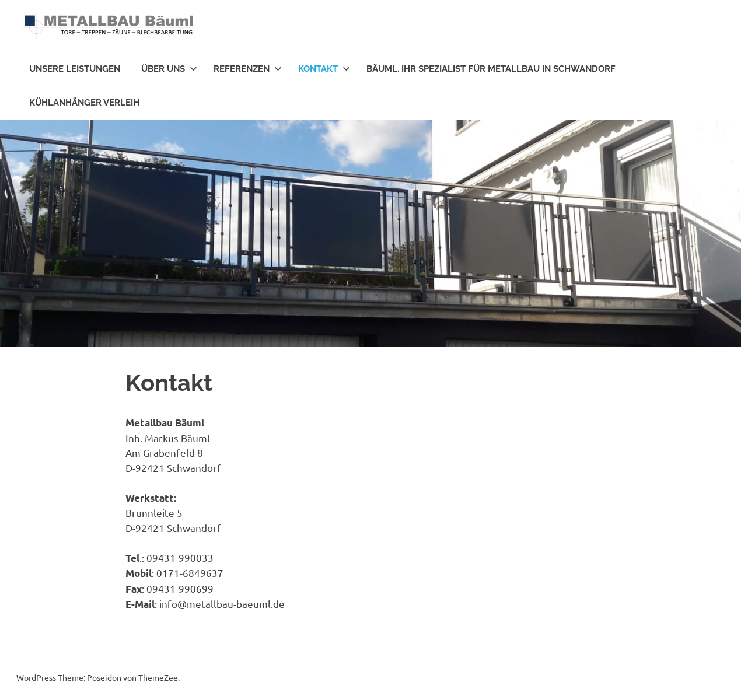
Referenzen (248, 69)
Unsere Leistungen (75, 69)
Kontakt (324, 69)
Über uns (169, 69)
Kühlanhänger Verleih (84, 103)
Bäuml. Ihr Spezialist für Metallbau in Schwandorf (491, 69)
